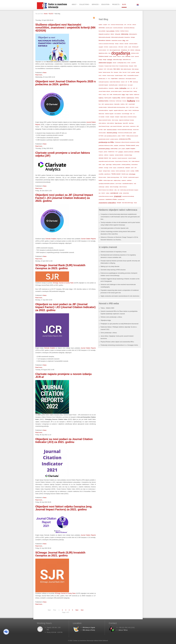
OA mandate (102, 117)
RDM (110, 158)
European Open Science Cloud (111, 66)
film (112, 72)
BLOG (51, 14)
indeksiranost (122, 79)
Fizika (120, 72)
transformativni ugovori (133, 177)
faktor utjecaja (135, 69)
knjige (127, 94)
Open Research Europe (104, 126)
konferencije (119, 101)
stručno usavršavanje (120, 171)
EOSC (129, 63)
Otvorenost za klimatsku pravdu (125, 133)
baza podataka (102, 31)
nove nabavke (118, 114)
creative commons (113, 47)
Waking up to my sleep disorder (110, 266)
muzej (137, 107)
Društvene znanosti (103, 56)
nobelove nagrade (109, 114)
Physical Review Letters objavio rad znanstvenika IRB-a (117, 342)
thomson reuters (102, 177)
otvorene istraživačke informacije (125, 130)
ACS (109, 25)
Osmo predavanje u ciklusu (109, 333)
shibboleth (128, 168)
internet (123, 82)
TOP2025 (125, 177)
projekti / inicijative (131, 149)
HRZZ (125, 76)
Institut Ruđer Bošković (115, 82)
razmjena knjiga (128, 155)
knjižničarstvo (130, 98)
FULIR (129, 72)
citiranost (121, 44)
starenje (113, 171)
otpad (105, 130)
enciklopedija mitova (122, 63)
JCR (134, 88)
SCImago (106, 168)
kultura (131, 101)
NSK (131, 114)
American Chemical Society (117, 25)
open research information (116, 126)
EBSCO (119, 56)
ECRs (123, 56)
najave (126, 110)
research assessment (122, 158)
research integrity (132, 158)
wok (118, 190)
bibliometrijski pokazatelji (104, 37)
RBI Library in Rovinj (89, 630)
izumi (128, 88)
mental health (132, 104)
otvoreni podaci (102, 133)
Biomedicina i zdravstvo (105, 40)
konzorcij (124, 101)
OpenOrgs (131, 123)
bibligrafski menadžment (104, 34)
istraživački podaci (113, 85)
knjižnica (101, 98)
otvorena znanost (112, 130)
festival (100, 72)
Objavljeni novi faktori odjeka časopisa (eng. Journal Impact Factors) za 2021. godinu (64, 508)
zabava (108, 193)
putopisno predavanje (129, 152)
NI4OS (130, 110)
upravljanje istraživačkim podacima (107, 184)
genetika (133, 72)
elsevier (115, 63)
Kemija (104, 95)
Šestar (135, 203)
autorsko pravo (109, 28)
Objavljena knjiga (106, 320)
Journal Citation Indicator (104, 91)
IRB (131, 82)
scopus (115, 168)
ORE (138, 126)
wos (100, 193)
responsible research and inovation (107, 161)
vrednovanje (102, 187)
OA (134, 114)
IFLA (109, 79)
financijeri (116, 72)
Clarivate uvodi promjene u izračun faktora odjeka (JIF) (63, 154)
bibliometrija (125, 34)
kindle (111, 95)
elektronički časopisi (105, 63)
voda (135, 184)
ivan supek (130, 85)
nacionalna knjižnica (103, 110)
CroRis (126, 47)
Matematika (117, 104)
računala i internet (103, 158)
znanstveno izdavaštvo (107, 203)
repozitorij (114, 158)
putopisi (121, 152)
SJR (135, 168)
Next (77, 610)
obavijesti (117, 117)
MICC (127, 107)
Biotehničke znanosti (117, 40)
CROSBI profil (135, 47)
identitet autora (102, 79)
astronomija (102, 28)
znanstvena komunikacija (128, 196)
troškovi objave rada (108, 180)
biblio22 (112, 34)
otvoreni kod (136, 130)
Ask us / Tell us (123, 630)
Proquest (101, 152)
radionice (106, 155)
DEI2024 (132, 50)
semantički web (121, 168)
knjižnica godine (108, 98)
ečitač (135, 66)
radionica (101, 155)
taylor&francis (107, 174)
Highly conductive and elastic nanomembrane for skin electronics (120, 296)
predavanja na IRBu (106, 142)
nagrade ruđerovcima (119, 110)
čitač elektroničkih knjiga (128, 203)
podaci (119, 136)
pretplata (116, 145)
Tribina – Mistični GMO (107, 308)
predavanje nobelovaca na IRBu (106, 146)
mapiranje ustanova (109, 104)
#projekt (105, 25)
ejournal (137, 56)
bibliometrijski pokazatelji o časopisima (121, 37)
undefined (129, 180)
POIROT (124, 136)
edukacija (128, 56)
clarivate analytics (133, 44)
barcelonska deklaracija (129, 28)
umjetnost (124, 180)
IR (129, 82)
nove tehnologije (125, 114)
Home (46, 14)
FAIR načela (110, 69)
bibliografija (118, 34)
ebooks (115, 56)
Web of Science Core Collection (106, 190)
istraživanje (135, 82)
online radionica (102, 123)
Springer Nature (107, 171)
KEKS (100, 94)
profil (120, 149)
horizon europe (111, 76)
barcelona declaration (118, 28)
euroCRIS (133, 63)
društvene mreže (135, 53)
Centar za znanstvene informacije (106, 44)
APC (125, 25)
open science (126, 126)
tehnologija (132, 174)
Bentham (117, 31)
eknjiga (100, 60)
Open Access (118, 123)
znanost (118, 196)
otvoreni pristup (112, 133)
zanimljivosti (114, 193)
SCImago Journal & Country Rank (63, 283)
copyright (101, 47)
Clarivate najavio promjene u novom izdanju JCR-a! (63, 375)
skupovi (100, 171)
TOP (121, 177)
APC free (129, 25)
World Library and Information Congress (129, 190)
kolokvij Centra (104, 101)
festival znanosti (107, 72)
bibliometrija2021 (133, 34)
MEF (127, 104)
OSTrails (101, 130)
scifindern (101, 168)
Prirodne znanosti (130, 145)
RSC (130, 161)
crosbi (130, 47)
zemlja (121, 193)
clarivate (126, 44)
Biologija (133, 37)
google (138, 72)
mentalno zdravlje (103, 107)
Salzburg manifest (117, 165)
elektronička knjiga (117, 60)
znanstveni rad (121, 200)
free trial (125, 72)
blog (124, 41)
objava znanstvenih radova (105, 120)
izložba (117, 88)
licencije (138, 101)
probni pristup (114, 149)
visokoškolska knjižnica (128, 184)
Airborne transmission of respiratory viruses (114, 252)
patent (135, 133)
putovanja (137, 152)
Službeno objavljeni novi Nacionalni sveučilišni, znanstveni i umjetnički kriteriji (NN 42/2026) (65, 28)
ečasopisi (131, 66)
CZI (108, 50)
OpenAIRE (125, 123)
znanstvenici (102, 199)
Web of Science (123, 187)
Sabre (100, 165)
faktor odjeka (117, 69)
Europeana (101, 66)
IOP (126, 82)
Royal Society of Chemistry (122, 161)
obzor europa (115, 120)
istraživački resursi (123, 85)
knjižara (131, 95)
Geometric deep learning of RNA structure (113, 270)
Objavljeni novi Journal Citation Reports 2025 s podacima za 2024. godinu (65, 83)
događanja (121, 53)
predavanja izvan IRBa (125, 139)
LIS (103, 104)
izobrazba (123, 88)
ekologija (110, 60)
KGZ (108, 95)
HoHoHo (104, 76)
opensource (133, 126)
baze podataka (110, 31)
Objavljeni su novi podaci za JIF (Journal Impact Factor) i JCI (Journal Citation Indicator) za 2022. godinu (65, 307)
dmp (109, 53)
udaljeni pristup (117, 180)
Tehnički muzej (125, 174)
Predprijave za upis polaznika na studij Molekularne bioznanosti (119, 324)
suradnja (132, 171)
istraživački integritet (103, 85)
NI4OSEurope (136, 110)
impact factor (114, 79)
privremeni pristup (104, 149)
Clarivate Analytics (51, 239)
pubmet (105, 152)
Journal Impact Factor (128, 91)
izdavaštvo (111, 88)
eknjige (105, 60)
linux (100, 104)
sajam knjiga (109, 165)
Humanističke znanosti (133, 75)
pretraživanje (122, 146)
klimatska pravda (117, 95)
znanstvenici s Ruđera (111, 199)
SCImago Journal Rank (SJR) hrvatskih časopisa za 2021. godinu (60, 554)
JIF (137, 88)
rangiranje (112, 155)
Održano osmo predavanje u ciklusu (111, 317)
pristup (137, 146)
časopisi (119, 203)
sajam (104, 165)
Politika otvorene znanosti (132, 136)
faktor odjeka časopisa (126, 69)
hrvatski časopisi (119, 75)
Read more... (39, 75)
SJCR (132, 168)
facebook (101, 69)
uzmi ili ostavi (118, 184)
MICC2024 (132, 107)
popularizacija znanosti (104, 139)
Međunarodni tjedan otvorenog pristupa (116, 107)
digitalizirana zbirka (103, 53)
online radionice (110, 123)
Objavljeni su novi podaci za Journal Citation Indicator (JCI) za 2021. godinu (64, 441)
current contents (102, 50)
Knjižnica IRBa (116, 98)
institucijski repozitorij (104, 82)
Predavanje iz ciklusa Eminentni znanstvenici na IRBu (127, 142)
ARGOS (134, 25)
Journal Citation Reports (88, 239)
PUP (116, 152)
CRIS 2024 (121, 47)
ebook (111, 56)
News (45, 73)
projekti (123, 149)
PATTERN (101, 136)
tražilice (101, 180)
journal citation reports (116, 91)
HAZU (100, 76)
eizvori (133, 56)
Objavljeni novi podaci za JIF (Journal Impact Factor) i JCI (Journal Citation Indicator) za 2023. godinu (64, 198)
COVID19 (106, 47)
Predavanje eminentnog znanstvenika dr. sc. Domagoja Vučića (119, 345)
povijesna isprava (114, 139)
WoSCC (103, 193)
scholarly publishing (126, 165)
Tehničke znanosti (116, 174)
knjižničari (123, 98)
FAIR (105, 69)
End (82, 610)
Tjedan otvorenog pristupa (113, 177)
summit (128, 171)
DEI (129, 50)
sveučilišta (101, 174)
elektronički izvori (127, 60)
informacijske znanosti (131, 79)
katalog (135, 91)
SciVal (111, 168)
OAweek (107, 117)
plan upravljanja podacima (111, 136)
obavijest (112, 117)
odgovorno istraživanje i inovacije (126, 120)
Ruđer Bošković (136, 161)
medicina (122, 104)
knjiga (123, 95)
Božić (127, 41)
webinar (107, 187)
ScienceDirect (134, 165)
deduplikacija (124, 50)
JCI (131, 88)
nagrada (111, 110)
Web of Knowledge (114, 187)
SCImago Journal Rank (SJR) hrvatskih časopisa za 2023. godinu (60, 267)
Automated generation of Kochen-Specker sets (115, 228)
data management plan (115, 50)
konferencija (112, 101)
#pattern (101, 25)
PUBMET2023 (111, 152)
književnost (137, 95)
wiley (116, 190)
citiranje (117, 44)
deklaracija (138, 50)
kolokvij (137, 98)
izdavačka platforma (103, 88)
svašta (137, 171)
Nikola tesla (101, 114)
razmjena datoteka (119, 155)
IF (107, 79)
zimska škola (126, 193)
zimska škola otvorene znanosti (106, 196)
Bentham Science (124, 31)
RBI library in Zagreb (89, 628)
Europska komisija (124, 66)
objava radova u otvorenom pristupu (128, 117)
